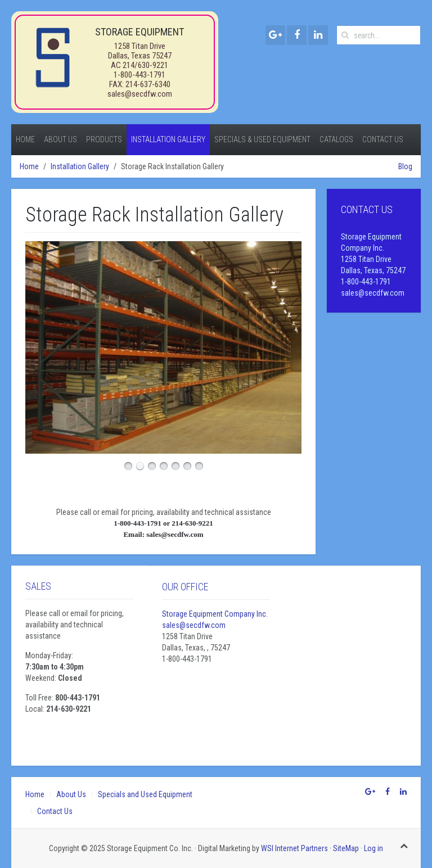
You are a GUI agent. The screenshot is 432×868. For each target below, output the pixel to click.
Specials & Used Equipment (262, 139)
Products (104, 139)
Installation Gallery (168, 139)
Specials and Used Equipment (145, 794)
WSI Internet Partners (294, 848)
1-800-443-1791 (139, 75)
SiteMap (346, 848)
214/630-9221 (145, 65)
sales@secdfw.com (140, 94)
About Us (60, 139)
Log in (373, 848)
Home (25, 139)
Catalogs (336, 139)
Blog (405, 166)
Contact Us (383, 139)
